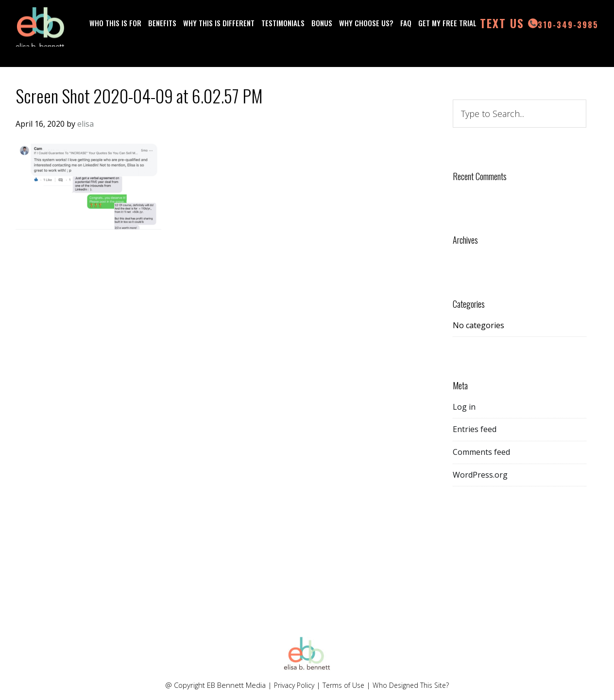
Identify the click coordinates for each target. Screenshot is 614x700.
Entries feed (475, 429)
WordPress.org (480, 475)
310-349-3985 (182, 39)
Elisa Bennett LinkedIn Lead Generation (40, 32)
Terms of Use (343, 685)
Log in (464, 407)
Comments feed (481, 452)
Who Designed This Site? (414, 685)
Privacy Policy (291, 685)
